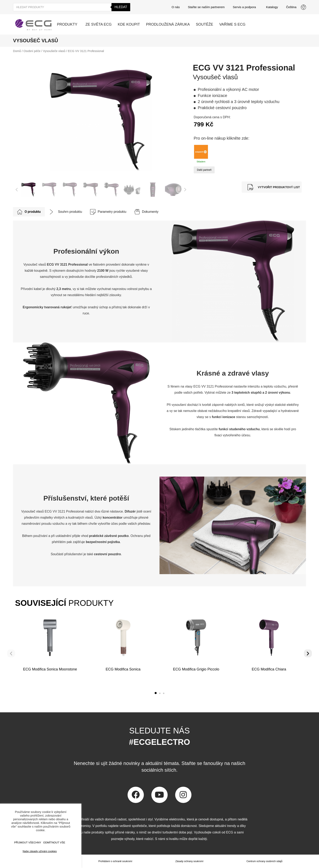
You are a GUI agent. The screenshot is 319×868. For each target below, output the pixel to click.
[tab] (29, 212)
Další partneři (204, 170)
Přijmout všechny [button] (28, 842)
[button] (17, 190)
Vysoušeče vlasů (54, 51)
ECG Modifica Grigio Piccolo (196, 669)
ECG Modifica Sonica (123, 669)
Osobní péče (32, 51)
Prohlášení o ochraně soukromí (115, 861)
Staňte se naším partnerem (206, 7)
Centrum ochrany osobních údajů (264, 861)
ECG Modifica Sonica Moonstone (50, 669)
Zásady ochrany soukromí (189, 861)
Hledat (121, 7)
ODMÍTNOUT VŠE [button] (54, 842)
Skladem (201, 154)
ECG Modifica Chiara (269, 669)
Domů (17, 51)
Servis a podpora (245, 7)
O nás (176, 7)
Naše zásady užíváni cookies (40, 851)
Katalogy (272, 7)
